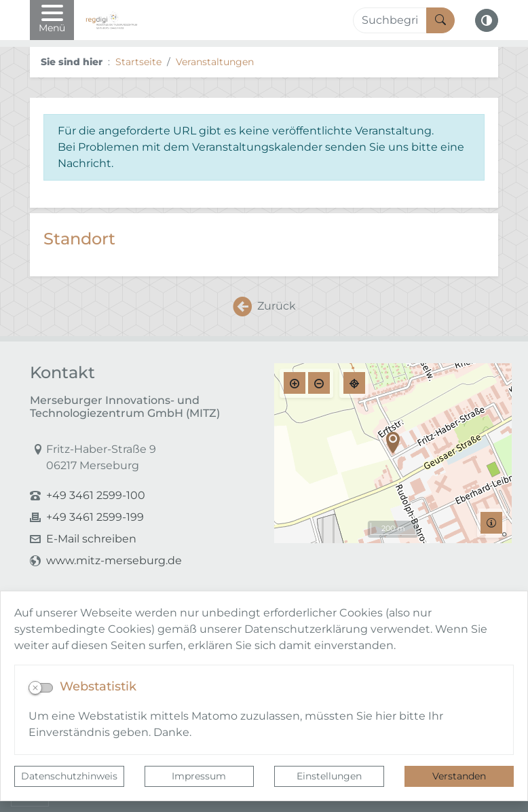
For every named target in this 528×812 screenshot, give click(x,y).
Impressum (199, 776)
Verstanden (459, 776)
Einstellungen (329, 776)
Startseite (138, 62)
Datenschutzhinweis (69, 776)
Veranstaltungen (215, 62)
